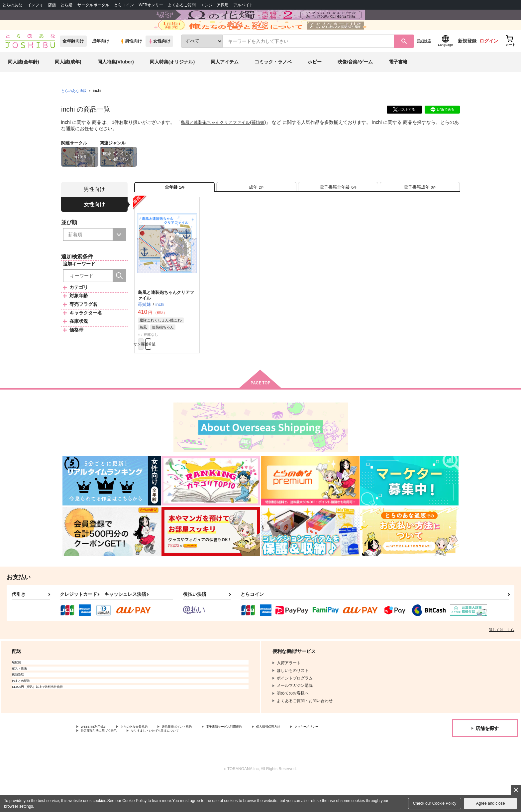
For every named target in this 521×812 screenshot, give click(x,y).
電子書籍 (398, 81)
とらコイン (124, 5)
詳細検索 (424, 60)
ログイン (489, 60)
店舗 (52, 5)
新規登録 (467, 60)
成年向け (101, 60)
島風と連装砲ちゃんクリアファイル (218, 141)
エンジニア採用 (215, 5)
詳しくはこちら (502, 658)
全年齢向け (73, 60)
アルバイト (243, 5)
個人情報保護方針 (311, 756)
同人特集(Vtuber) (116, 81)
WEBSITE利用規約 (98, 756)
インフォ (35, 5)
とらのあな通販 (75, 110)
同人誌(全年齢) (23, 81)
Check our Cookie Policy (435, 803)
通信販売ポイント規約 (199, 756)
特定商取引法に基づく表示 (151, 761)
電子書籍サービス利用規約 (257, 756)
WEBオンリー (151, 5)
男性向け (131, 60)
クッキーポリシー (97, 761)
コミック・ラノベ (273, 81)
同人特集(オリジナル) (172, 81)
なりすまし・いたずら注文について (221, 761)
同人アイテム (225, 81)
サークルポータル (93, 5)
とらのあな (12, 5)
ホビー (315, 81)
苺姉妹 (264, 141)
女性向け (159, 60)
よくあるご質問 (182, 5)
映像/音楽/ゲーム (355, 81)
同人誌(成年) (68, 81)
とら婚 (66, 5)
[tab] (256, 209)
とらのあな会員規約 (147, 756)
